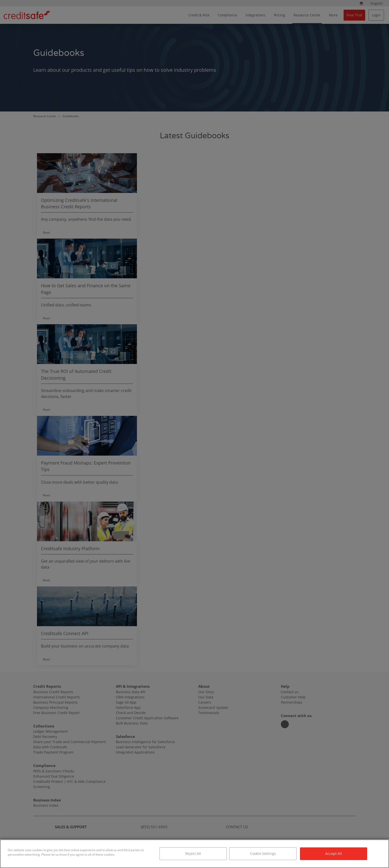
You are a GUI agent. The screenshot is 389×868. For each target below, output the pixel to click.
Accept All (334, 853)
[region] (194, 854)
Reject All (193, 853)
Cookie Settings (263, 853)
